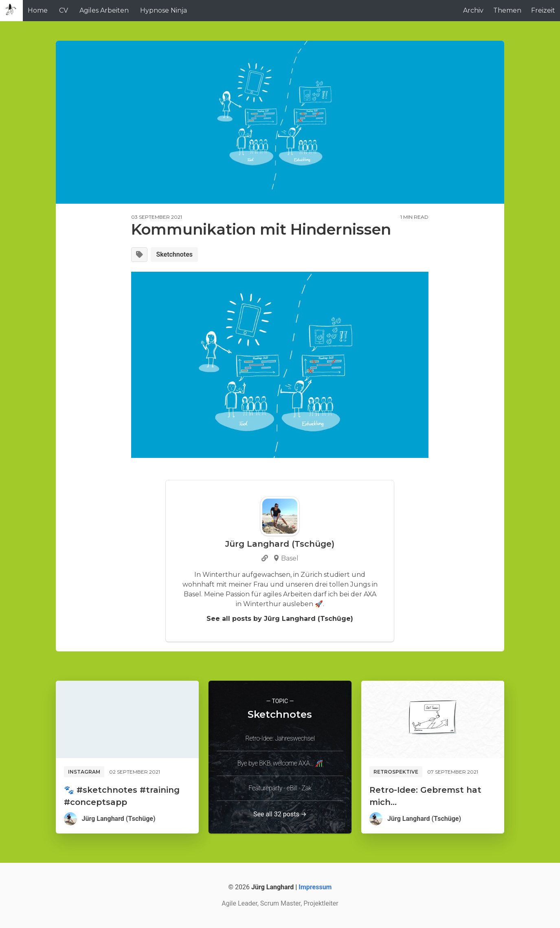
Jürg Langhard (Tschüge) (119, 819)
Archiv (473, 10)
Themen (507, 10)
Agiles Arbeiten (104, 10)
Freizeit (543, 10)
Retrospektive (396, 772)
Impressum (315, 887)
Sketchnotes (174, 254)
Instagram (84, 772)
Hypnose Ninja (164, 10)
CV (64, 10)
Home (38, 10)
